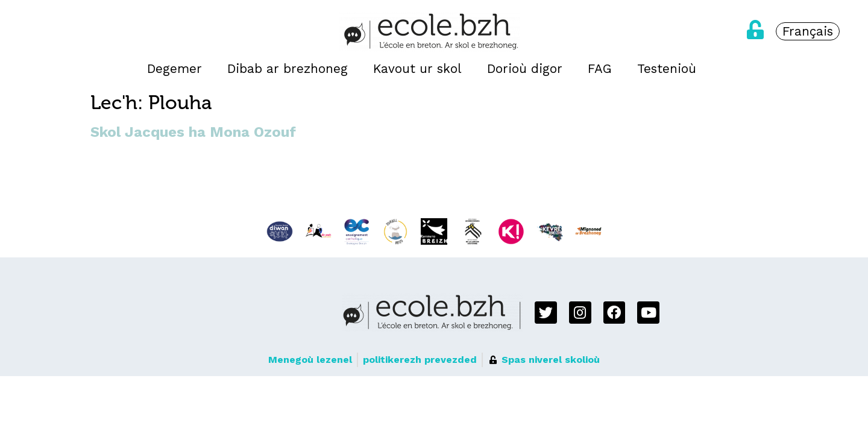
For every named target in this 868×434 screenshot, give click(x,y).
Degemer (175, 69)
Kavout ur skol (417, 69)
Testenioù (667, 69)
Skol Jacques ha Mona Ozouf (193, 132)
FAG (600, 69)
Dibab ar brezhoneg (288, 69)
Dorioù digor (525, 69)
